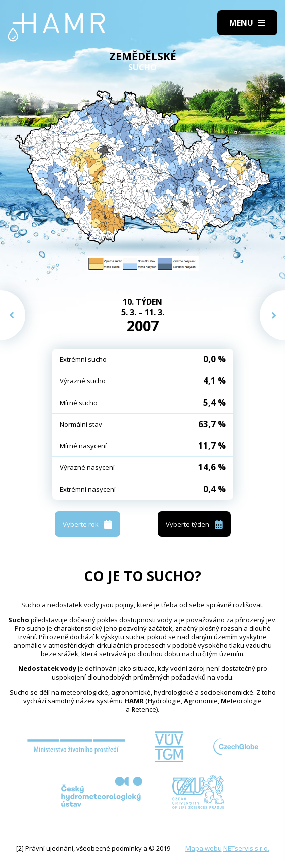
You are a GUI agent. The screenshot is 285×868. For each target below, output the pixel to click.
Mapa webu (204, 848)
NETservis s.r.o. (246, 848)
